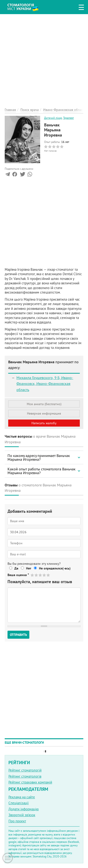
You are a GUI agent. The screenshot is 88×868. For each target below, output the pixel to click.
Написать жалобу (44, 423)
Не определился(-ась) (55, 568)
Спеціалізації (19, 803)
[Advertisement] (44, 58)
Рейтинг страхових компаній (30, 782)
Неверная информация (44, 413)
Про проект (17, 821)
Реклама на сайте (22, 797)
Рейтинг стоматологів (25, 776)
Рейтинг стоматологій (25, 770)
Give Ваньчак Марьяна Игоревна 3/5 (40, 575)
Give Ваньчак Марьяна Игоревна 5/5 (48, 575)
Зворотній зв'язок (22, 815)
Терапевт (69, 118)
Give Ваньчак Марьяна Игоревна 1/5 (33, 575)
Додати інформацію (24, 809)
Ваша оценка (18, 575)
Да (16, 568)
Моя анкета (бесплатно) (44, 404)
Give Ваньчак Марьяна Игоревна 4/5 (44, 575)
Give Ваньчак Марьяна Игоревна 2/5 (36, 575)
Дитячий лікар (53, 118)
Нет (29, 568)
